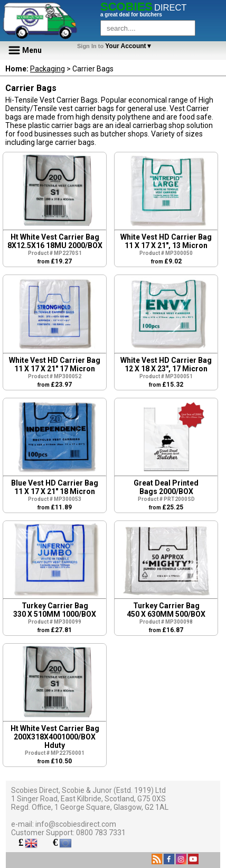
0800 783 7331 (101, 833)
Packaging (48, 69)
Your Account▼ (116, 46)
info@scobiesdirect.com (76, 824)
